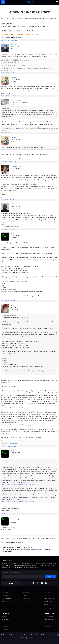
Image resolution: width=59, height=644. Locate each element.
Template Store (49, 613)
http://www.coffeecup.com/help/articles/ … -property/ (17, 425)
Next (20, 37)
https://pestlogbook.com (7, 67)
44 (9, 37)
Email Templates (49, 620)
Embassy (4, 623)
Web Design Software (34, 635)
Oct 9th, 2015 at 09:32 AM (8, 229)
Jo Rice (13, 305)
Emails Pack (26, 595)
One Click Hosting (49, 599)
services (23, 565)
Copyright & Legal (53, 635)
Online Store (24, 635)
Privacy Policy (35, 641)
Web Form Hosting (50, 605)
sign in (7, 27)
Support (4, 616)
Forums (8, 19)
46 (14, 37)
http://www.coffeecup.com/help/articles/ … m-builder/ (17, 408)
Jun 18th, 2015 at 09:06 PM (9, 96)
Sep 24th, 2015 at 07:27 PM (9, 162)
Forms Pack (26, 599)
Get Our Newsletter (7, 602)
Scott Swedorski (16, 100)
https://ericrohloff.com (6, 70)
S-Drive (47, 595)
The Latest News (6, 599)
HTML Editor (34, 563)
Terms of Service (45, 641)
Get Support (44, 635)
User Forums (5, 626)
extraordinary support (17, 567)
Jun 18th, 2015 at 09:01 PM (9, 73)
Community (5, 613)
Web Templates (49, 616)
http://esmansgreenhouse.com (9, 64)
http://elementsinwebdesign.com (9, 444)
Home (2, 19)
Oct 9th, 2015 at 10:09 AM (8, 446)
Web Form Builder (17, 19)
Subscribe (21, 30)
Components (48, 626)
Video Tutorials (6, 620)
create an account (27, 27)
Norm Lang (14, 77)
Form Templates (49, 623)
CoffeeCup (5, 592)
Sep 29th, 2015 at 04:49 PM (9, 200)
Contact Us (5, 605)
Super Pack (26, 602)
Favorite (30, 30)
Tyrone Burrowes (16, 166)
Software (26, 592)
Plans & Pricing (48, 608)
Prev (4, 37)
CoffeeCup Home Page (13, 635)
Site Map (23, 638)
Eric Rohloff (14, 45)
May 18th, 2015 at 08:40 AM (9, 40)
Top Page (4, 635)
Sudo (12, 233)
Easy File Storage (49, 602)
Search (5, 30)
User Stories (5, 629)
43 (7, 37)
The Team (4, 595)
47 (17, 37)
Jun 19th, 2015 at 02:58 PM (9, 133)
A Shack (13, 204)
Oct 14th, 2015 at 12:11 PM (8, 514)
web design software (12, 565)
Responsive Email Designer (43, 127)
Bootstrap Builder (15, 129)
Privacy (18, 638)
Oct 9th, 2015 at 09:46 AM (8, 301)
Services (47, 592)
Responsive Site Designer (30, 127)
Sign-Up (50, 576)
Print (12, 30)
